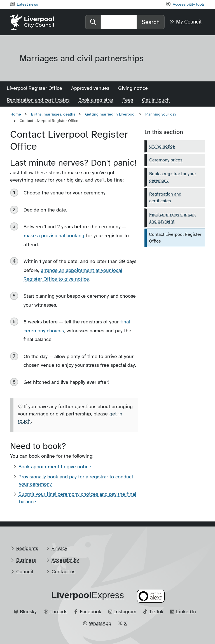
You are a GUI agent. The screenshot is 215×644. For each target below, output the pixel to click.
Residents (27, 548)
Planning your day (161, 114)
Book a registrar (96, 100)
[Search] (119, 22)
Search (151, 22)
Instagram (125, 612)
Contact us (63, 572)
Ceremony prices (166, 160)
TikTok (156, 612)
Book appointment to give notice (55, 467)
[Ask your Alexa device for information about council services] (151, 596)
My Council (189, 22)
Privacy (59, 548)
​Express (88, 595)
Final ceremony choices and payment (172, 218)
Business (26, 560)
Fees (128, 100)
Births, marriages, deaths (53, 114)
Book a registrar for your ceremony (173, 177)
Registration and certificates (38, 100)
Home (16, 114)
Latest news (27, 4)
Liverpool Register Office (34, 88)
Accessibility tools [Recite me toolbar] (189, 4)
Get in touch (156, 100)
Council (25, 572)
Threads (58, 612)
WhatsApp (100, 623)
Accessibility (65, 560)
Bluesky (28, 612)
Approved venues (90, 88)
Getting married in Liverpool (110, 114)
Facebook (91, 612)
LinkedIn (186, 612)
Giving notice (133, 88)
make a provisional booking (54, 236)
